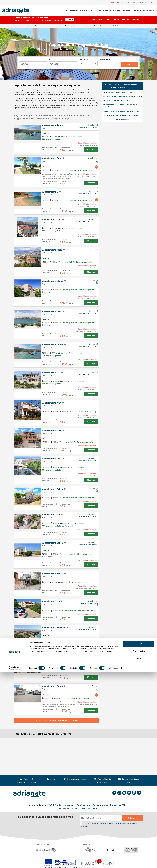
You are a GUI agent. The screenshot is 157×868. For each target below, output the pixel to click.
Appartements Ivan (52, 403)
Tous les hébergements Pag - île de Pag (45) (117, 92)
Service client (136, 3)
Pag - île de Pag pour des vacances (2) (121, 115)
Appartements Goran (52, 686)
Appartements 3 (50, 192)
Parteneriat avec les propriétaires (74, 808)
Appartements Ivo (51, 515)
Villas (86, 11)
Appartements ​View (52, 311)
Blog (95, 808)
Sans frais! (49, 779)
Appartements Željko (52, 489)
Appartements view (52, 431)
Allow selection (139, 847)
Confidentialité (84, 805)
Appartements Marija (53, 281)
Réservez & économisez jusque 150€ (27, 781)
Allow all (139, 839)
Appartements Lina (52, 220)
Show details (114, 864)
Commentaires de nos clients (129, 781)
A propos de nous (38, 805)
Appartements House (53, 344)
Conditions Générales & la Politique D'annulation (114, 824)
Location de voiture (132, 11)
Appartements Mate (52, 250)
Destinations (148, 11)
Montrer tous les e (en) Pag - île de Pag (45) (122, 96)
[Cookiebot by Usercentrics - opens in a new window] (14, 864)
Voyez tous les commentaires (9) (89, 283)
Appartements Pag (51, 125)
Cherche (130, 64)
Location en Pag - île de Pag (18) (118, 100)
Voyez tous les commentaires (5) (89, 629)
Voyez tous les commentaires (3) (89, 127)
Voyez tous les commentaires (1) (89, 194)
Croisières (117, 11)
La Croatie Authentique (101, 11)
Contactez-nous (100, 805)
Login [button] (127, 3)
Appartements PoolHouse (55, 656)
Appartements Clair (52, 459)
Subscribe (132, 818)
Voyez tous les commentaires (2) (89, 221)
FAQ (50, 805)
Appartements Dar (51, 373)
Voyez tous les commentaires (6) (89, 491)
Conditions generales (65, 805)
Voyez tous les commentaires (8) (89, 313)
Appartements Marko (53, 574)
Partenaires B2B (118, 805)
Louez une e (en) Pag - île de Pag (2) (121, 111)
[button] (144, 3)
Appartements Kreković (54, 628)
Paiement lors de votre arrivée (102, 781)
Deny (139, 854)
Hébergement (75, 11)
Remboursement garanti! (75, 779)
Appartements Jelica (52, 543)
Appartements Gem (52, 158)
